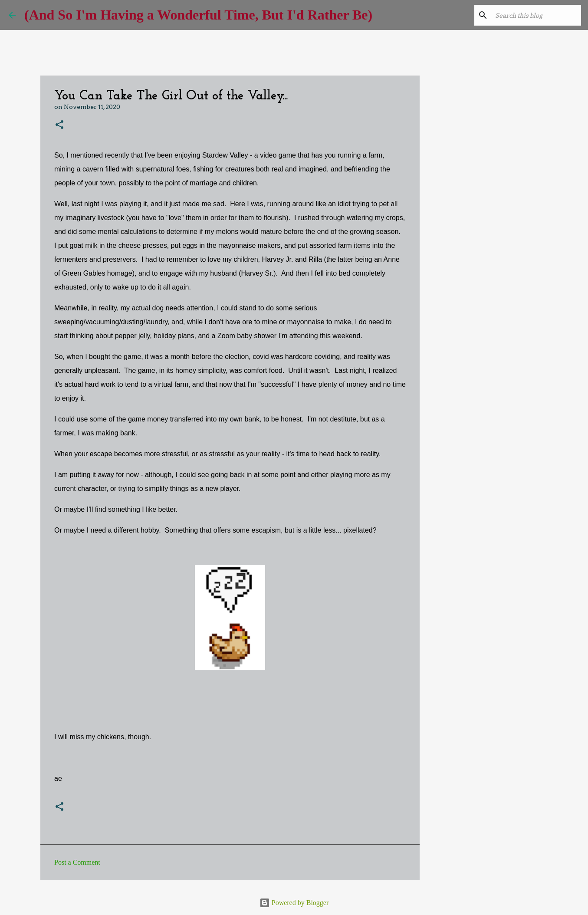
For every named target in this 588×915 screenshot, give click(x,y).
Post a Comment (77, 862)
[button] (59, 125)
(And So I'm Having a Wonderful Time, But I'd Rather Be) (198, 15)
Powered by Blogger (294, 903)
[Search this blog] (535, 15)
